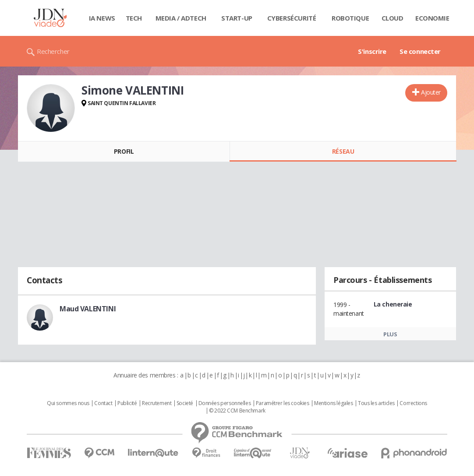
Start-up (237, 18)
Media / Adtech (181, 18)
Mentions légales (333, 403)
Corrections (413, 403)
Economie (432, 18)
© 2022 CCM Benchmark (237, 411)
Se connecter (420, 51)
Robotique (350, 18)
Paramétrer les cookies (283, 403)
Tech (134, 18)
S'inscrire (372, 51)
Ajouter (431, 92)
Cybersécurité (292, 18)
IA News (102, 18)
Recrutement (157, 403)
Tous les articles (376, 403)
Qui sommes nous (68, 403)
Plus (390, 334)
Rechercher (53, 51)
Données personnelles (225, 403)
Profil (124, 151)
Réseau (343, 151)
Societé (185, 403)
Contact (103, 403)
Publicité (127, 403)
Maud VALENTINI (88, 309)
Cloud (393, 18)
